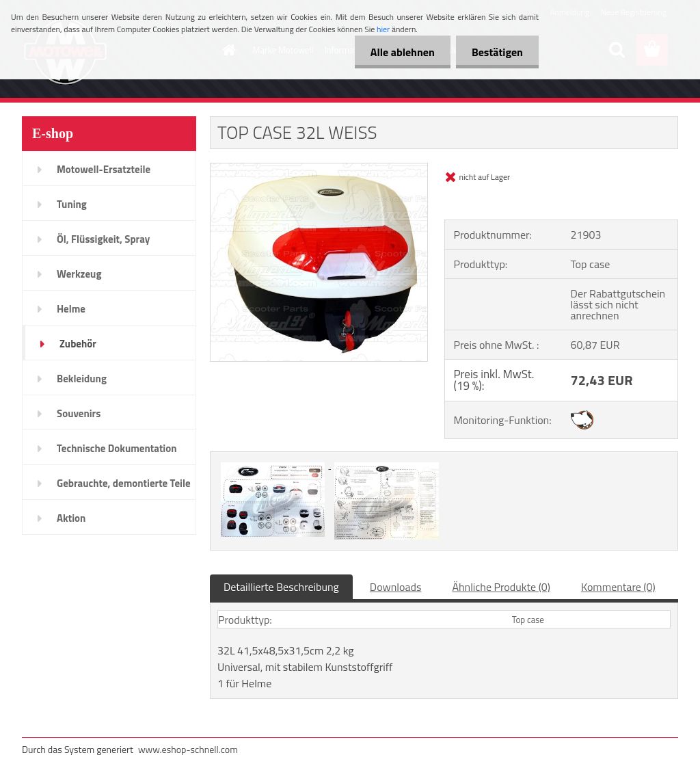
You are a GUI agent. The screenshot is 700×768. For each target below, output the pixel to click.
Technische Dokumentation (117, 448)
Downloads (396, 587)
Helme (71, 309)
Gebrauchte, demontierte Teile (124, 483)
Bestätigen (496, 52)
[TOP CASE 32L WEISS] (319, 169)
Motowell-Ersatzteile (104, 169)
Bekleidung (82, 379)
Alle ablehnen (399, 52)
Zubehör (78, 344)
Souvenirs (79, 413)
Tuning (72, 204)
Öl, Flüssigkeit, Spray (103, 239)
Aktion (71, 518)
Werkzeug (79, 274)
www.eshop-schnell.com (188, 749)
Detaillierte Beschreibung (281, 587)
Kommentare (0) (618, 587)
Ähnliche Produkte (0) (501, 587)
